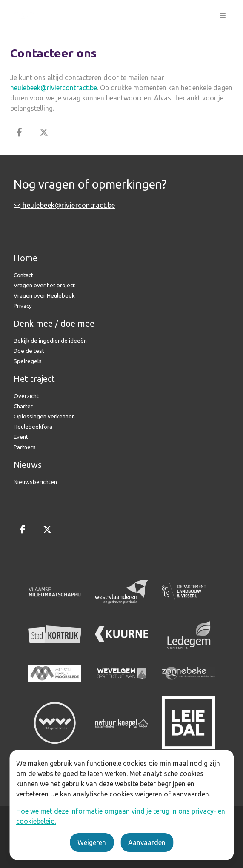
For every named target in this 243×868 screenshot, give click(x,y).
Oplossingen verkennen (44, 416)
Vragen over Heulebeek (44, 295)
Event (21, 437)
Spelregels (28, 361)
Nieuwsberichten (35, 482)
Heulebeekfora (33, 427)
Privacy (23, 306)
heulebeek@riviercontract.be (54, 88)
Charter (23, 406)
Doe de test (29, 351)
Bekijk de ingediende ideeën (50, 341)
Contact (23, 275)
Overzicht (26, 396)
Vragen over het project (44, 285)
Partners (25, 447)
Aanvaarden (147, 842)
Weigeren (92, 842)
